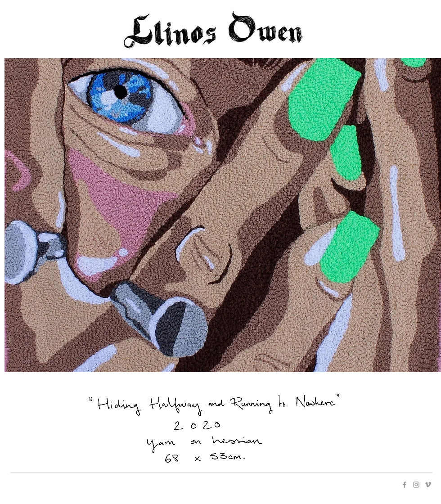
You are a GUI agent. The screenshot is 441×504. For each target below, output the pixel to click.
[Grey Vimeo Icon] (428, 485)
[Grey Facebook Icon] (405, 485)
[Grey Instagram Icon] (416, 485)
